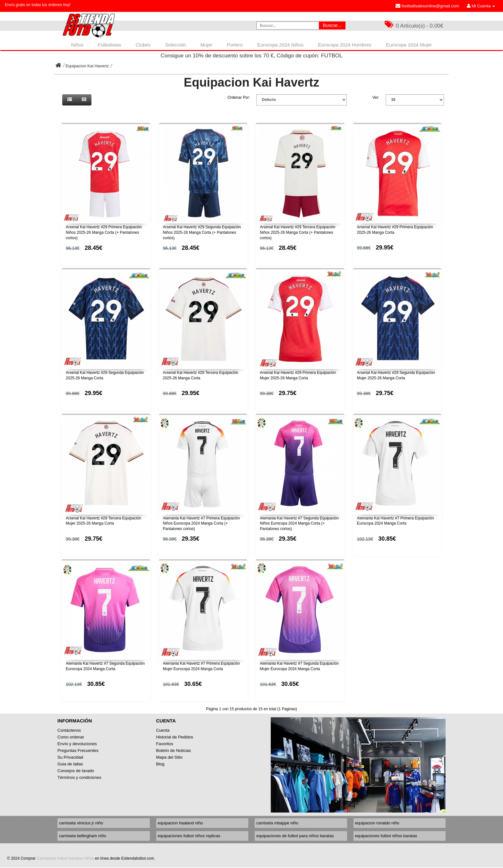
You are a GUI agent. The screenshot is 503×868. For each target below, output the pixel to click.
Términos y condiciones (79, 777)
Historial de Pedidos (175, 737)
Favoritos (165, 744)
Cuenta (163, 730)
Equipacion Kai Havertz (87, 66)
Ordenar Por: (239, 97)
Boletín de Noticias (174, 750)
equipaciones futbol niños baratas (386, 836)
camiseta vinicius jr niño (81, 823)
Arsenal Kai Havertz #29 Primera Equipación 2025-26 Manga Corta (395, 230)
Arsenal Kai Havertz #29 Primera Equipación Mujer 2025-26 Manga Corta (298, 375)
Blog (160, 764)
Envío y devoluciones (77, 744)
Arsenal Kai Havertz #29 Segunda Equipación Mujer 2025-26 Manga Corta (396, 375)
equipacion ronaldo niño (377, 823)
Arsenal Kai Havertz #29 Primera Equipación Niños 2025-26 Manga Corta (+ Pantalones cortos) (104, 232)
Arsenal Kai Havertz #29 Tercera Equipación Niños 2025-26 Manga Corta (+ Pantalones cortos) (298, 232)
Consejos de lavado (76, 771)
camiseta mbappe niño (277, 823)
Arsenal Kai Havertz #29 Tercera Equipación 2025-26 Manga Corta (201, 375)
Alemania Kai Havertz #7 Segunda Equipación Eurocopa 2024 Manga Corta (105, 666)
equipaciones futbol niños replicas (189, 836)
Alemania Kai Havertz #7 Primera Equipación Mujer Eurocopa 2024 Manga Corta (201, 666)
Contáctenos (69, 730)
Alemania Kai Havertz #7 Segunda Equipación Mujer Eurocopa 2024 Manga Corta (299, 666)
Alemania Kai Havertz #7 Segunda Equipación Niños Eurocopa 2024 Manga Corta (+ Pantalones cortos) (299, 524)
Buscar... (332, 25)
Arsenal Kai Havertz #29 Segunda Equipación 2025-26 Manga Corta (105, 375)
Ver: (376, 97)
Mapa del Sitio (169, 757)
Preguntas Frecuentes (78, 750)
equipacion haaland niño (180, 823)
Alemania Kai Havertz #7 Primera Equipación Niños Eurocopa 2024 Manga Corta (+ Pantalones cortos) (201, 524)
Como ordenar (71, 737)
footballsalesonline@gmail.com (427, 6)
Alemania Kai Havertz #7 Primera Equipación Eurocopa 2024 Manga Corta (396, 521)
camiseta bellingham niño (83, 836)
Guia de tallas (70, 764)
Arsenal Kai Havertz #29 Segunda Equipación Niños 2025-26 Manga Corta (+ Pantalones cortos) (202, 232)
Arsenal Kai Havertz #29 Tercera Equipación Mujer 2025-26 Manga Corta (103, 521)
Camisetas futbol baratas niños (65, 858)
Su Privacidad (70, 757)
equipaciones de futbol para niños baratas (295, 836)
